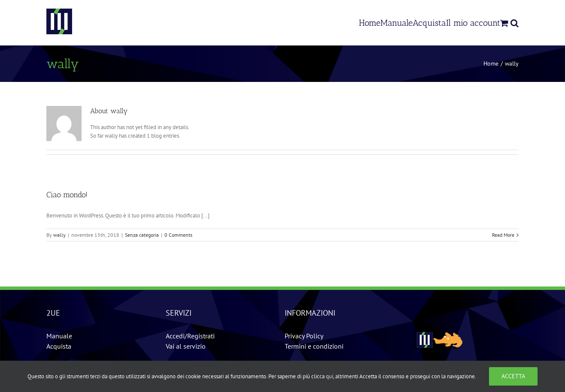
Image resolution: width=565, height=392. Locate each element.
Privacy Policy (304, 336)
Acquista (59, 346)
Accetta (513, 376)
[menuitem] (370, 23)
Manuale (59, 336)
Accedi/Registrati (190, 336)
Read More (503, 235)
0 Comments (178, 235)
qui (330, 376)
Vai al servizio (186, 346)
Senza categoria (142, 235)
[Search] (515, 23)
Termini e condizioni (314, 346)
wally (59, 235)
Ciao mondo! (67, 195)
